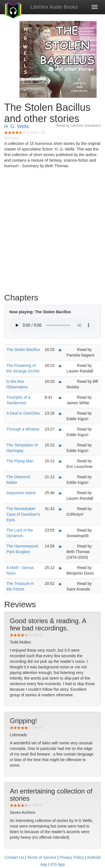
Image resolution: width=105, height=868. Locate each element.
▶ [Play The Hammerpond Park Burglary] (61, 546)
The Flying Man (20, 461)
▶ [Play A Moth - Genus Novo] (61, 568)
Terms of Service (42, 857)
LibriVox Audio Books (54, 7)
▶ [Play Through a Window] (61, 429)
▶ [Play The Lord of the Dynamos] (61, 530)
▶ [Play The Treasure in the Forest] (61, 584)
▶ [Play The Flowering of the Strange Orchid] (61, 366)
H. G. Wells (17, 126)
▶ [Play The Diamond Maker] (61, 477)
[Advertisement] (53, 232)
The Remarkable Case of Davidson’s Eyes (23, 514)
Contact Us (14, 857)
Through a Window (23, 429)
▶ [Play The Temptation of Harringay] (61, 445)
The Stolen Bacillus (23, 350)
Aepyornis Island (21, 493)
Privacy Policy (72, 857)
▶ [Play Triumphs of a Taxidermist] (61, 398)
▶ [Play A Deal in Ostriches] (61, 413)
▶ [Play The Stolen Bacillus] (61, 350)
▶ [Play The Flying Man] (61, 461)
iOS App (58, 864)
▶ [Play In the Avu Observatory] (61, 382)
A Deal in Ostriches (23, 413)
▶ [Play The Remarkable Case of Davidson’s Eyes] (61, 509)
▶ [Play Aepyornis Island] (61, 493)
